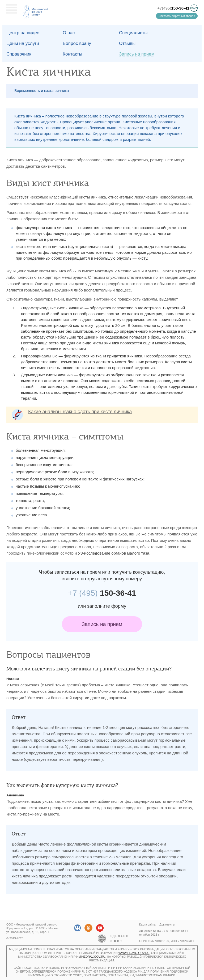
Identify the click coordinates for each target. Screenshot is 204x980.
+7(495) (173, 8)
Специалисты (133, 33)
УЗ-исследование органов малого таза (114, 553)
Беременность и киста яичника (42, 91)
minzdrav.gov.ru (92, 957)
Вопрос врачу (77, 43)
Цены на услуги (23, 43)
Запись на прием (102, 624)
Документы (167, 924)
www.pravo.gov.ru (134, 953)
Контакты (72, 54)
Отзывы (127, 43)
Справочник (19, 54)
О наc (69, 33)
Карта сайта (147, 924)
